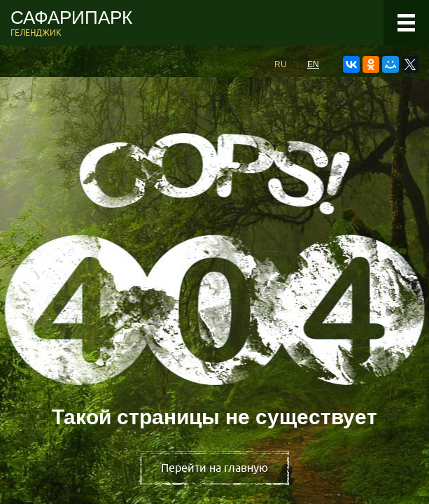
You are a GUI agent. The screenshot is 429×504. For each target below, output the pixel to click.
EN (313, 64)
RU (281, 64)
